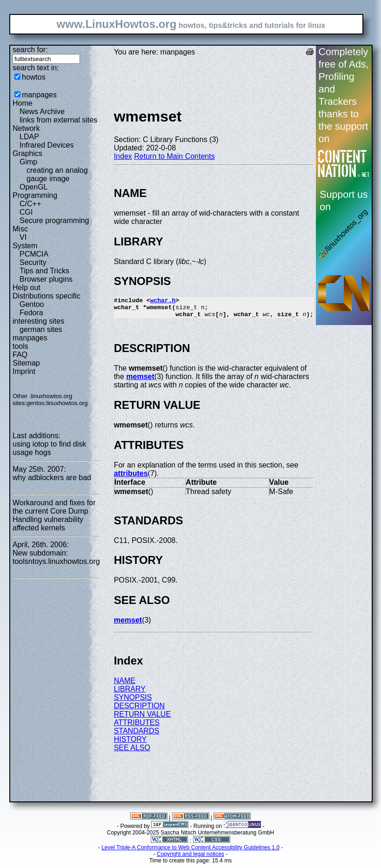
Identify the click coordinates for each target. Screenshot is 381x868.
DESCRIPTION (139, 710)
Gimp (28, 162)
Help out (27, 288)
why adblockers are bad (52, 478)
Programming (35, 195)
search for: (30, 50)
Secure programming (54, 220)
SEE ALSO (132, 752)
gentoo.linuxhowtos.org (57, 403)
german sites (41, 329)
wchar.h (163, 301)
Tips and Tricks (44, 271)
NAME (125, 685)
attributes (131, 478)
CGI (26, 212)
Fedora (31, 313)
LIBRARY (130, 693)
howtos (34, 77)
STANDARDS (137, 735)
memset (140, 381)
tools (20, 346)
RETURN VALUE (142, 718)
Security (33, 262)
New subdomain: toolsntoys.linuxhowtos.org (56, 557)
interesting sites (38, 321)
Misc (20, 229)
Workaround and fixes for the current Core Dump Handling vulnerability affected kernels (54, 515)
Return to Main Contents (174, 156)
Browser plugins (46, 279)
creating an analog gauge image (57, 174)
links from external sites (58, 120)
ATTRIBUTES (137, 727)
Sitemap (26, 363)
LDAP (29, 137)
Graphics (27, 153)
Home (23, 103)
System (25, 246)
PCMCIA (34, 254)
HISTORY (130, 743)
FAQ (20, 355)
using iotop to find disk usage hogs (49, 448)
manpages (39, 95)
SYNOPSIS (133, 702)
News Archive (42, 112)
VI (23, 237)
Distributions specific (47, 296)
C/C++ (30, 204)
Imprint (24, 371)
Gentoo (32, 304)
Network (26, 128)
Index (123, 156)
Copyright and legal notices (190, 858)
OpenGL (33, 187)
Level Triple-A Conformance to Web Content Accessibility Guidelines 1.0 (190, 852)
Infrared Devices (47, 145)
